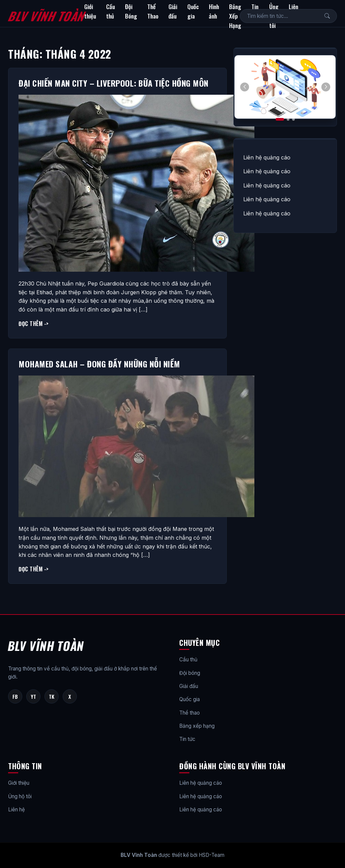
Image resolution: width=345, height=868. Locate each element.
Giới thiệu (90, 11)
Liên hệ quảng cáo (267, 157)
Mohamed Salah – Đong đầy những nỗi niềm (99, 364)
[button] (326, 87)
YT (33, 696)
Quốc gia (193, 11)
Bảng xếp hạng (197, 726)
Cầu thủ (111, 11)
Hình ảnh (214, 11)
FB (15, 696)
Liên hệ (17, 810)
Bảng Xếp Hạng (235, 16)
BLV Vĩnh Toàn (46, 16)
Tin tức (187, 739)
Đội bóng (190, 673)
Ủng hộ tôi (20, 796)
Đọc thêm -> (34, 324)
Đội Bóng (131, 11)
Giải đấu (173, 11)
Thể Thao (153, 11)
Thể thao (190, 713)
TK (52, 696)
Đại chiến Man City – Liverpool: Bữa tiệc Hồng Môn (114, 83)
